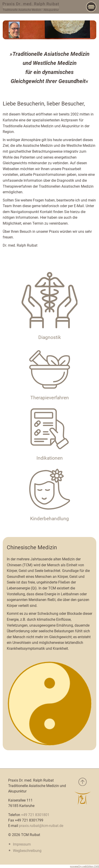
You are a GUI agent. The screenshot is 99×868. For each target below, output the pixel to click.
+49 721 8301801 (35, 815)
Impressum (22, 844)
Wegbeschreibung (27, 851)
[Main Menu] (91, 7)
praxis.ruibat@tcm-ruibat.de (41, 826)
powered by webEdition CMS (85, 866)
